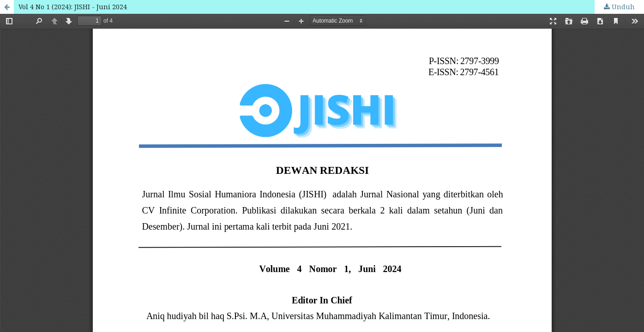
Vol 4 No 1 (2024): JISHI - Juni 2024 (73, 7)
